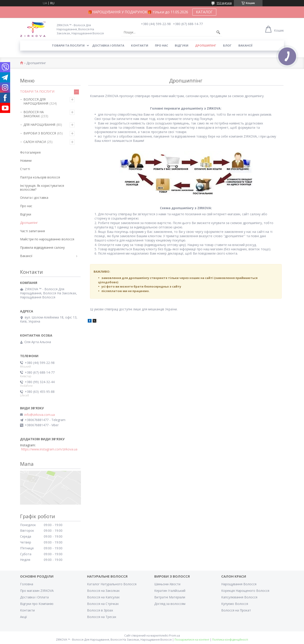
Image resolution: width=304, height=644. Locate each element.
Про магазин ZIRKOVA (37, 591)
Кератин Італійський (170, 591)
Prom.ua (175, 636)
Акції (24, 617)
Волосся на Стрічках (103, 604)
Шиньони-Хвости (167, 584)
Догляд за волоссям (170, 604)
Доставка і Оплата (34, 597)
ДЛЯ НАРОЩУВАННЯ (39, 125)
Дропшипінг (206, 45)
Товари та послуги (68, 45)
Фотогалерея (30, 152)
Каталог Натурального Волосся (112, 584)
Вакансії (245, 45)
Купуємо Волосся (235, 604)
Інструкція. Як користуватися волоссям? (42, 187)
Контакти (140, 45)
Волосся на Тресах (102, 617)
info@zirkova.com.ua (40, 415)
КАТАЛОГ (204, 12)
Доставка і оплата (108, 45)
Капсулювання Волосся (239, 597)
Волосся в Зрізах (100, 610)
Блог (227, 45)
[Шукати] (218, 32)
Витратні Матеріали (170, 597)
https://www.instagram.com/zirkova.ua (49, 449)
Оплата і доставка (34, 198)
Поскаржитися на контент (192, 640)
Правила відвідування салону (42, 247)
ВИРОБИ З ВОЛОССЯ (40, 133)
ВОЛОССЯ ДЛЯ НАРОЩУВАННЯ (36, 101)
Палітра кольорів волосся (40, 177)
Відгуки (182, 45)
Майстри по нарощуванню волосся (47, 239)
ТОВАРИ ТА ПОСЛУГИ (37, 91)
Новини (26, 160)
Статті (25, 169)
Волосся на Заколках (103, 591)
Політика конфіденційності (230, 640)
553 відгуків (224, 3)
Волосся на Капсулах (103, 597)
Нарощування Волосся (239, 584)
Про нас (161, 45)
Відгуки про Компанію (37, 604)
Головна (27, 584)
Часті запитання (32, 231)
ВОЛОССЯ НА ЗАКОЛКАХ (34, 114)
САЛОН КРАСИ (35, 142)
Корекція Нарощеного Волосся (245, 591)
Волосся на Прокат (236, 610)
